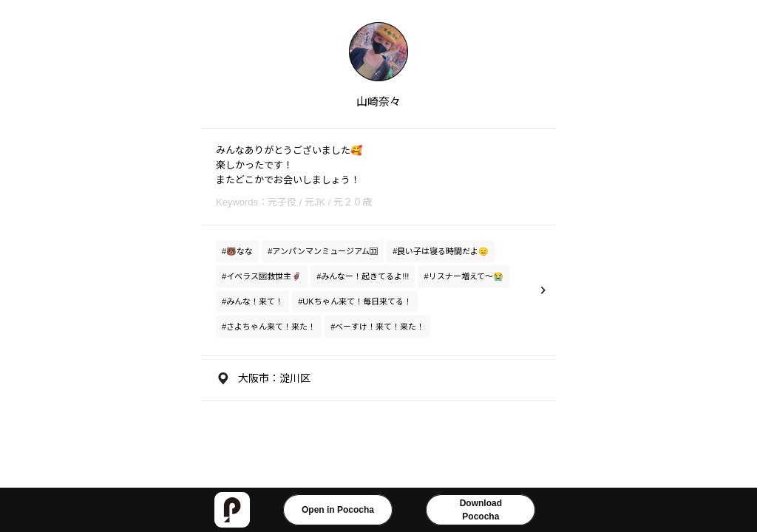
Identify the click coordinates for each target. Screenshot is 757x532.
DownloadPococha (481, 510)
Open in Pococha (338, 510)
